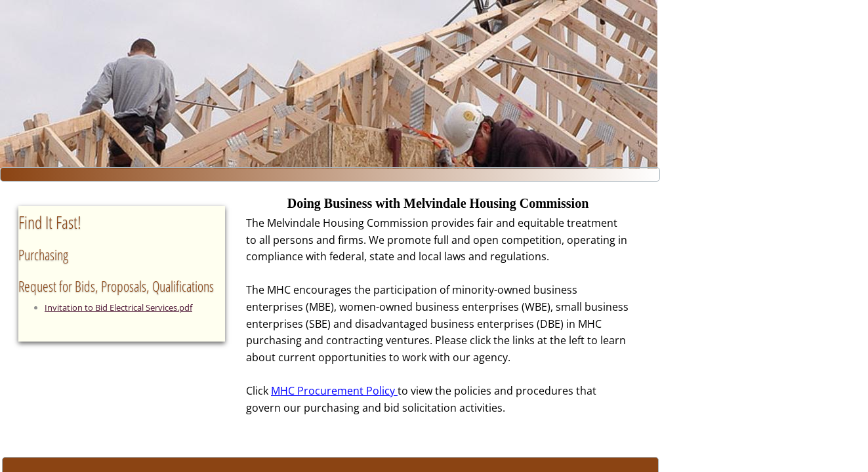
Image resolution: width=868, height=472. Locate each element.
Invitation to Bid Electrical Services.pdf (118, 307)
